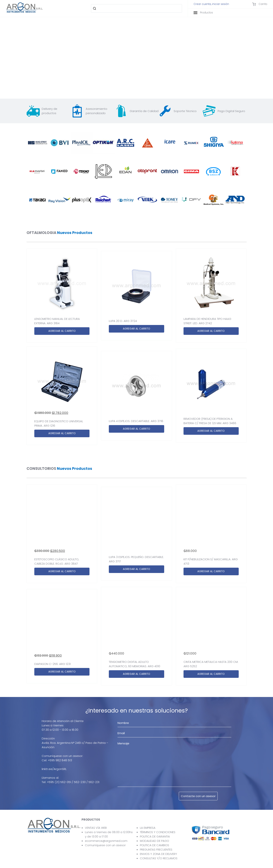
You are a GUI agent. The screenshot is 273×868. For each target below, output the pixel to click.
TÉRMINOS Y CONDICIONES (158, 832)
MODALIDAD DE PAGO (155, 841)
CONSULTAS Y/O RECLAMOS (159, 858)
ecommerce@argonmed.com (106, 841)
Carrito (260, 4)
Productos (203, 13)
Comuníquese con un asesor (105, 845)
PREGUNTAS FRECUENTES (156, 850)
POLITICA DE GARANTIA (155, 836)
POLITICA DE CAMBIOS (155, 845)
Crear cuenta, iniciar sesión (211, 4)
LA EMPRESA (148, 828)
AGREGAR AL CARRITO (62, 331)
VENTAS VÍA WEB (96, 828)
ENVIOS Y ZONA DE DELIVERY (158, 854)
